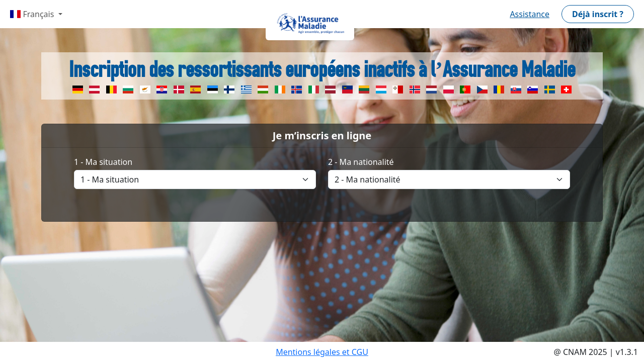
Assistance (530, 14)
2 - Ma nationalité (361, 162)
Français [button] (33, 14)
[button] (598, 14)
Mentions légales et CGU (322, 352)
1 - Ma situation (103, 162)
